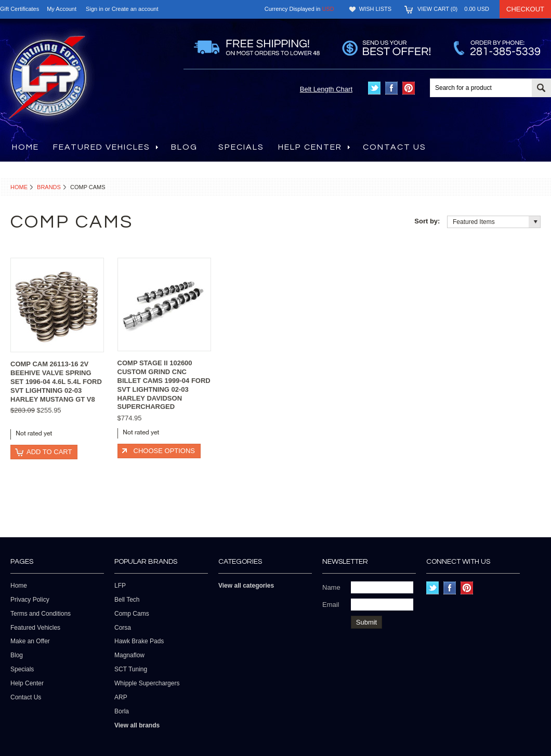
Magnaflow (129, 655)
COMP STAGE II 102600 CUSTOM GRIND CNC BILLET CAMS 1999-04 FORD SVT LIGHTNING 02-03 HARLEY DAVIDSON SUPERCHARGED (164, 385)
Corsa (123, 628)
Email (331, 605)
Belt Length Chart (326, 89)
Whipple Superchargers (147, 683)
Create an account (135, 9)
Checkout (525, 9)
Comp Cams (132, 614)
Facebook (392, 88)
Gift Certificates (19, 9)
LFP (120, 586)
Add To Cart (49, 452)
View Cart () (453, 9)
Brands (49, 187)
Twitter (375, 88)
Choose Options (164, 451)
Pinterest (409, 88)
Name (331, 587)
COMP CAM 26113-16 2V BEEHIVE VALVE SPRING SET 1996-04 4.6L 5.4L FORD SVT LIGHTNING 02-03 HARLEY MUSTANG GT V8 (56, 382)
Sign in (95, 9)
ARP (121, 697)
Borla (122, 711)
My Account (62, 9)
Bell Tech (127, 600)
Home (19, 187)
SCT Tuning (131, 669)
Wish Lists (375, 9)
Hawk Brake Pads (139, 641)
